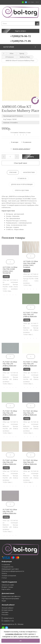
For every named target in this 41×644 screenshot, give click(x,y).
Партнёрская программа (10, 598)
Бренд (22, 53)
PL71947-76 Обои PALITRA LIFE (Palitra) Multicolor (10, 413)
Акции (4, 601)
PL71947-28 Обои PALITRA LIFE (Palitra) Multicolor (30, 462)
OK (21, 641)
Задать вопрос (20, 31)
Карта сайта (6, 589)
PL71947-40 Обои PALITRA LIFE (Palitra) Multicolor (30, 413)
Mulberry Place (25, 57)
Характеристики (29, 172)
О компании (6, 565)
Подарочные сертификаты (11, 596)
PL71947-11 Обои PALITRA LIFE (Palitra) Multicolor (30, 364)
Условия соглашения (9, 576)
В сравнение (26, 142)
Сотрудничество (7, 567)
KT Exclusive (10, 57)
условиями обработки (14, 634)
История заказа (7, 610)
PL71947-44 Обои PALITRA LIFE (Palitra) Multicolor (10, 364)
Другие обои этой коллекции (22, 184)
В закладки (14, 142)
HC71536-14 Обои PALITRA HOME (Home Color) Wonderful (10, 270)
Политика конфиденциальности (13, 571)
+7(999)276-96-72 (8, 618)
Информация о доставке (10, 569)
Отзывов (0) (22, 178)
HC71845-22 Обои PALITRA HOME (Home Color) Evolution (31, 264)
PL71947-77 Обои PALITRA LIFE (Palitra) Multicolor (30, 314)
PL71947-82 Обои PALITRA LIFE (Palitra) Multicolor (10, 511)
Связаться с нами (8, 585)
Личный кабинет (8, 608)
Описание (13, 172)
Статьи (4, 578)
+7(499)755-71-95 (8, 621)
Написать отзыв (25, 132)
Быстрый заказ (21, 163)
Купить (31, 157)
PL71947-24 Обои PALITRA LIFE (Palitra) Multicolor (10, 462)
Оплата (4, 573)
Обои (11, 53)
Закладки (5, 612)
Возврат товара (7, 587)
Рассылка (5, 614)
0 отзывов (14, 132)
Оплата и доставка (22, 190)
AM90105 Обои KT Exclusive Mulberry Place (20, 60)
